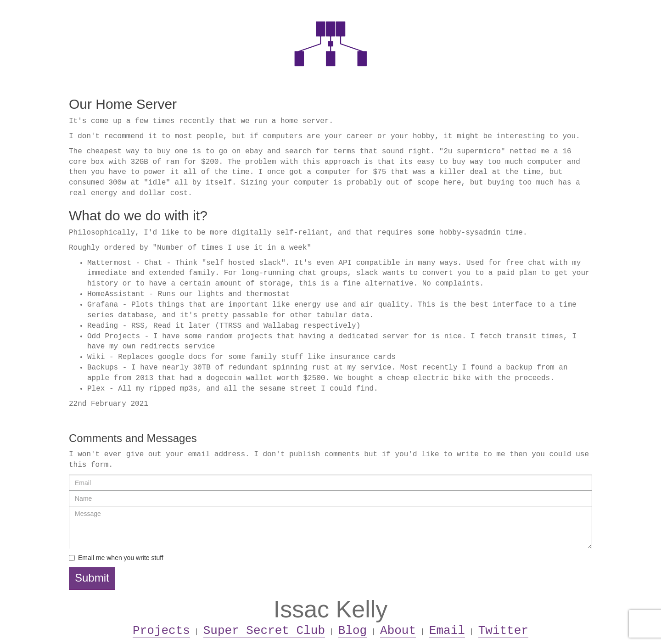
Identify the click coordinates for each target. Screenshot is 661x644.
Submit (92, 578)
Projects (161, 631)
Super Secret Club (264, 631)
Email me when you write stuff (121, 558)
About (398, 631)
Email (447, 631)
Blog (353, 631)
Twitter (503, 631)
